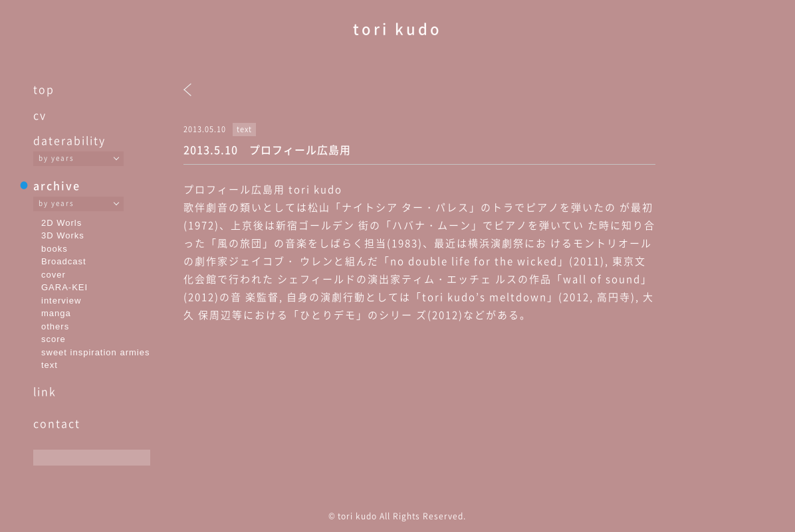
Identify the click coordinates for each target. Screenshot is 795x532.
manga (56, 313)
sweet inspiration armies (95, 352)
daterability (69, 140)
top (44, 89)
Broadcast (64, 261)
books (55, 249)
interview (61, 301)
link (45, 391)
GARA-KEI (64, 287)
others (55, 326)
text (50, 365)
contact (57, 423)
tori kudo (397, 28)
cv (40, 115)
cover (54, 275)
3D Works (63, 235)
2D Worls (61, 223)
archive (57, 185)
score (54, 339)
